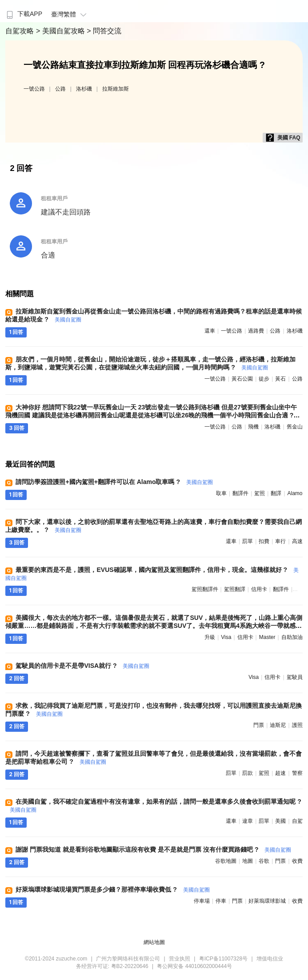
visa (226, 637)
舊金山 (295, 427)
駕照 (260, 493)
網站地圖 (154, 942)
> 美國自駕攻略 (61, 31)
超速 (280, 773)
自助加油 (292, 637)
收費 (297, 861)
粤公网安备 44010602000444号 (194, 966)
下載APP (23, 14)
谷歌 (264, 861)
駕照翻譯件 (205, 589)
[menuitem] (23, 11)
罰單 (248, 541)
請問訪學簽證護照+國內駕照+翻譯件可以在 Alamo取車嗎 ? (114, 482)
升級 (210, 637)
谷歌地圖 (226, 861)
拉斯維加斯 (116, 89)
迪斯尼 (278, 725)
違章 (248, 821)
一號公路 (34, 89)
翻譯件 (240, 493)
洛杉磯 (84, 89)
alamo (295, 493)
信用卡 (259, 589)
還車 (210, 331)
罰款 (248, 773)
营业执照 (180, 959)
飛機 (253, 427)
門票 (259, 725)
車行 (280, 541)
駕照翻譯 (235, 589)
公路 (60, 89)
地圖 (248, 861)
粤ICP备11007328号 (223, 959)
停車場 (202, 901)
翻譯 (276, 493)
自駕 (297, 821)
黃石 (280, 379)
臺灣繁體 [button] (70, 14)
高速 (297, 541)
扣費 (264, 541)
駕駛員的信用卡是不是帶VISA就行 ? (82, 666)
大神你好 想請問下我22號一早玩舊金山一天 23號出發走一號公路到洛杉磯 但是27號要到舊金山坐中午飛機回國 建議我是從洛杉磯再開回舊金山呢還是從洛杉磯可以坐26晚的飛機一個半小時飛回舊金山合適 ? (151, 415)
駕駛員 (295, 677)
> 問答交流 (104, 31)
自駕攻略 (20, 31)
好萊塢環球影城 (267, 901)
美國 (280, 821)
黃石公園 (242, 379)
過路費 (256, 331)
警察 (297, 773)
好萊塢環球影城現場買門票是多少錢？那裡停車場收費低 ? (112, 889)
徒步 (264, 379)
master (267, 637)
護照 (297, 725)
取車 (221, 493)
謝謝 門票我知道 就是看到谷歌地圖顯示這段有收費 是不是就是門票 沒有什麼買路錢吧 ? (153, 849)
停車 (221, 901)
